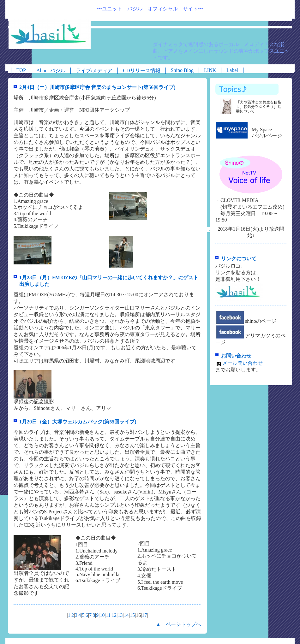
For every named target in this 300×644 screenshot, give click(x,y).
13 (120, 615)
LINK (210, 70)
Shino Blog (182, 70)
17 (144, 615)
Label (232, 70)
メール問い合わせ (239, 363)
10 (102, 615)
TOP (21, 70)
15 (132, 615)
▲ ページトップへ (178, 624)
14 (126, 615)
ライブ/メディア (94, 71)
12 (114, 615)
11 (108, 615)
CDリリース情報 (141, 71)
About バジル (51, 71)
